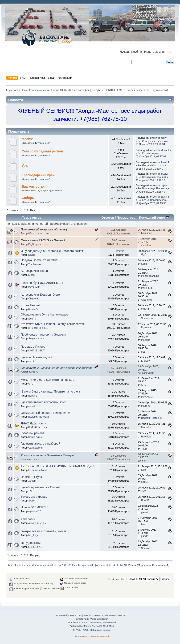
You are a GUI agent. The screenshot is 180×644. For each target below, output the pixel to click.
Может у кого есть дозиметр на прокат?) (48, 380)
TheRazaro (34, 264)
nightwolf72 (35, 511)
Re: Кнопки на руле (149, 153)
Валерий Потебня (39, 417)
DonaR (145, 500)
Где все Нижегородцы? (36, 357)
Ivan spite (146, 233)
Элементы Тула (31, 477)
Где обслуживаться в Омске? (41, 487)
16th (31, 491)
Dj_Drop (33, 244)
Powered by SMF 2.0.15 (69, 615)
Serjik (144, 264)
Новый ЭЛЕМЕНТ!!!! (34, 507)
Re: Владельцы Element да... (154, 188)
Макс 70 (146, 406)
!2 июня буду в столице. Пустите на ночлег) (50, 392)
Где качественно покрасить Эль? (43, 402)
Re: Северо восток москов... (154, 141)
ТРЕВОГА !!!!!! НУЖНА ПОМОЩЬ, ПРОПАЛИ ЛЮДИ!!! (57, 466)
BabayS (33, 396)
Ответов (108, 218)
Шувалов (146, 327)
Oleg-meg (34, 298)
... (44, 233)
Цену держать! (31, 543)
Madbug (146, 340)
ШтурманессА (159, 90)
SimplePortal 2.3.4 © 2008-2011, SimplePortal (92, 622)
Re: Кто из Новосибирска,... (153, 200)
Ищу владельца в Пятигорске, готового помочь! (53, 251)
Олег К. (34, 372)
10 (46, 233)
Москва (28, 139)
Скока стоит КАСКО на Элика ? (43, 240)
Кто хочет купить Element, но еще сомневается (53, 324)
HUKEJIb (146, 437)
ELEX (31, 547)
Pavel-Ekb (166, 162)
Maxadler (166, 150)
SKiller (32, 501)
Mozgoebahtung (150, 276)
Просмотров (126, 218)
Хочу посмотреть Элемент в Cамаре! (48, 455)
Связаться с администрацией (92, 636)
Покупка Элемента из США (39, 260)
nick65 (145, 482)
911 (143, 352)
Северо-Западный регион (42, 151)
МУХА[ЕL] (147, 397)
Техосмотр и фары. (34, 497)
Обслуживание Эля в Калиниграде (44, 315)
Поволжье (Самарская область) (44, 229)
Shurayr (145, 548)
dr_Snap (41, 190)
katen (144, 524)
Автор (37, 218)
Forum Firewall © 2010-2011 (99, 626)
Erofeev (145, 361)
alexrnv (32, 319)
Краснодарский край (38, 175)
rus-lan (33, 459)
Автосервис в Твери (34, 271)
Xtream (32, 481)
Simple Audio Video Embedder (92, 619)
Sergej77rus (35, 437)
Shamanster (148, 318)
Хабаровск (28, 519)
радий (145, 512)
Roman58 (34, 309)
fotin (143, 470)
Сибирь (28, 198)
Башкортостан (33, 187)
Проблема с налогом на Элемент (43, 335)
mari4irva (146, 245)
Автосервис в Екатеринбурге (40, 295)
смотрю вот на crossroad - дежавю (44, 531)
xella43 (145, 309)
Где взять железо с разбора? (40, 444)
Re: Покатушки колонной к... (154, 177)
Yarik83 (165, 197)
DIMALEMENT (36, 350)
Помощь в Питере (33, 347)
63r (30, 233)
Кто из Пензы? (31, 305)
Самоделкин (35, 448)
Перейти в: (114, 579)
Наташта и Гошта (38, 470)
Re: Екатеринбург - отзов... (153, 165)
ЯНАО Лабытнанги (33, 424)
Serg (31, 338)
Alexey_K (34, 523)
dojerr (164, 185)
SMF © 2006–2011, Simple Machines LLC (105, 615)
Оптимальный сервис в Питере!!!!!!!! (45, 413)
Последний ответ (154, 218)
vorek (31, 361)
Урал (26, 166)
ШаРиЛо (33, 427)
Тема (26, 218)
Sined (31, 275)
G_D (144, 254)
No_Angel (34, 535)
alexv (164, 138)
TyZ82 (164, 174)
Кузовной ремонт (32, 433)
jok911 (145, 536)
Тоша (144, 449)
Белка (32, 255)
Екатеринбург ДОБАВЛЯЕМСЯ (42, 283)
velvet (32, 406)
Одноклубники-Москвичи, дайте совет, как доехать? (58, 368)
